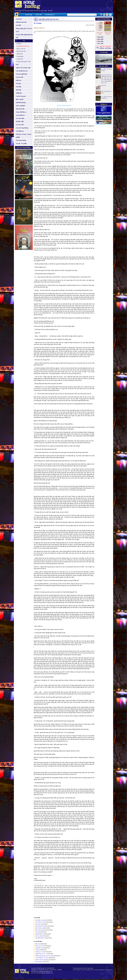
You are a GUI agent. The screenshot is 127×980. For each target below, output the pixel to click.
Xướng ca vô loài (40, 952)
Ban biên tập (29, 15)
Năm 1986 (100, 44)
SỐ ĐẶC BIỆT (20, 122)
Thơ (17, 64)
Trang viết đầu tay (21, 112)
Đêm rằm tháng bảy (40, 930)
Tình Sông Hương (21, 140)
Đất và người (20, 99)
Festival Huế (19, 77)
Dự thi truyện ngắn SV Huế (24, 62)
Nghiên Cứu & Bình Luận (23, 68)
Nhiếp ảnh (19, 93)
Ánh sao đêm (39, 936)
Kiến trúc (19, 80)
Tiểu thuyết (20, 54)
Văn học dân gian (21, 96)
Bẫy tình (38, 944)
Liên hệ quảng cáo (50, 15)
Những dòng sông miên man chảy (44, 956)
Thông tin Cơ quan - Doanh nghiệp (24, 136)
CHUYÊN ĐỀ (20, 125)
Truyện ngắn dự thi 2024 (23, 46)
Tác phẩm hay (20, 131)
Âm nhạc (18, 83)
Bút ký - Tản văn (21, 49)
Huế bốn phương (21, 103)
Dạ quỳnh (38, 924)
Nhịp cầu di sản (20, 109)
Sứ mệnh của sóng (40, 920)
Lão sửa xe (104, 85)
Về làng (37, 932)
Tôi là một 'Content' (40, 922)
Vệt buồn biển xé (40, 938)
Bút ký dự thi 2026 (21, 51)
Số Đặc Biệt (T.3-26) (108, 34)
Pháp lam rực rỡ (40, 946)
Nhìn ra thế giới (20, 106)
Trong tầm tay (39, 948)
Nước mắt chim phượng (42, 960)
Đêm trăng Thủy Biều (41, 926)
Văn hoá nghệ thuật (21, 74)
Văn (24, 41)
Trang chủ (19, 19)
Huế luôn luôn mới (21, 22)
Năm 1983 (100, 37)
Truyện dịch (20, 59)
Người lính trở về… (41, 954)
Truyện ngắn (20, 56)
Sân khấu (19, 87)
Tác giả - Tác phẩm (21, 143)
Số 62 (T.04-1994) (100, 34)
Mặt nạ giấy (39, 962)
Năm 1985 (100, 41)
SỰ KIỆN (18, 25)
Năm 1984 (100, 39)
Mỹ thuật (19, 90)
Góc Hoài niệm (20, 118)
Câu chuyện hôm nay (22, 71)
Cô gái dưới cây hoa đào (42, 958)
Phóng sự (19, 44)
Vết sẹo (37, 950)
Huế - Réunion (39, 928)
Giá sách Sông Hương (22, 128)
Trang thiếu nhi (20, 115)
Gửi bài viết (38, 15)
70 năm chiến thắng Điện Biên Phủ (24, 36)
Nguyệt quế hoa (39, 934)
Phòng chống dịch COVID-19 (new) (24, 30)
